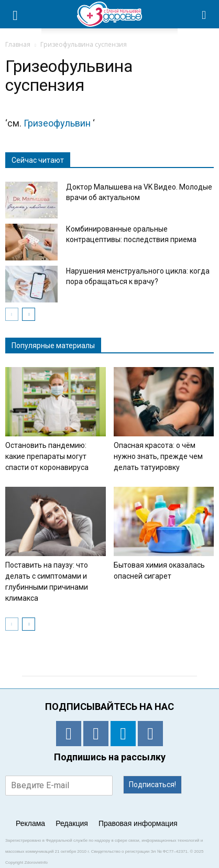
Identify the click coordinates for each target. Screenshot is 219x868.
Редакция (72, 823)
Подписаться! (152, 785)
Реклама (30, 823)
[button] (204, 14)
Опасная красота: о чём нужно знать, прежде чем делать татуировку (158, 456)
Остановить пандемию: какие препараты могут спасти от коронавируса (47, 456)
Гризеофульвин (58, 123)
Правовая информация (138, 823)
